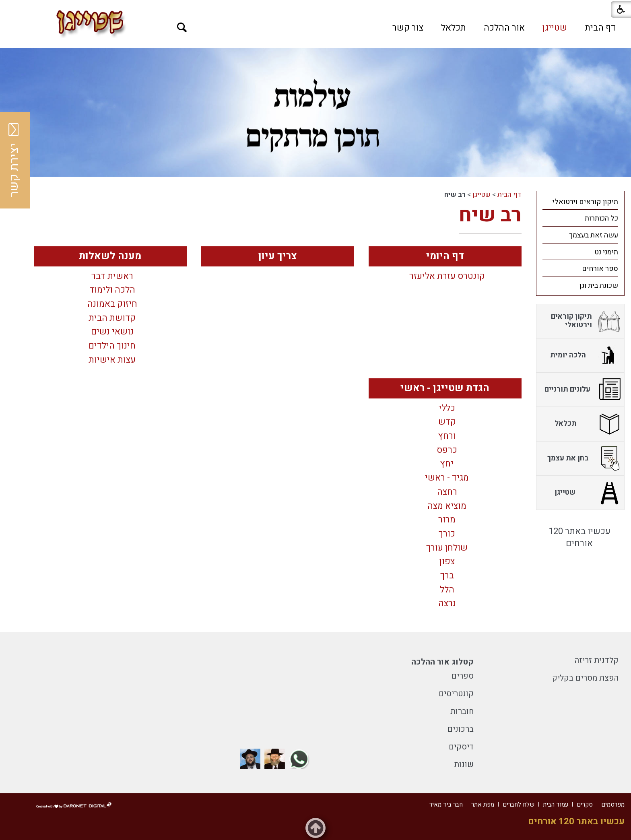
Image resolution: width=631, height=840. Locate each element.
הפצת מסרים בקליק (585, 678)
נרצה (447, 604)
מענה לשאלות (110, 256)
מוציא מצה (447, 506)
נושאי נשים (112, 332)
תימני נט (606, 252)
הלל (447, 590)
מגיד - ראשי (447, 478)
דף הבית (600, 28)
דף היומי (445, 256)
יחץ (447, 464)
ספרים (463, 676)
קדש (447, 422)
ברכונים (461, 729)
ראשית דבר (112, 277)
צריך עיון (278, 256)
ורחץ (447, 436)
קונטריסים (456, 694)
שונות (464, 765)
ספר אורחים (600, 269)
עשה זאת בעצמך (594, 235)
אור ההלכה (504, 28)
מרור (447, 520)
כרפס (447, 450)
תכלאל (454, 28)
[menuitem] (600, 28)
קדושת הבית (112, 318)
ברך (447, 576)
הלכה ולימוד (112, 290)
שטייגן (555, 28)
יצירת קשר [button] (14, 160)
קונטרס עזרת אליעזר (447, 277)
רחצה (447, 492)
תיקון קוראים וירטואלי (585, 202)
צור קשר (408, 28)
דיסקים (461, 747)
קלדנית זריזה (597, 660)
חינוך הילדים (112, 346)
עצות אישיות (112, 360)
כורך (447, 534)
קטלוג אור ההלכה (442, 662)
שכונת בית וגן (599, 286)
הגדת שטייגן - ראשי (445, 388)
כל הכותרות (601, 218)
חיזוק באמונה (112, 304)
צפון (447, 562)
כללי (447, 409)
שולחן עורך (447, 548)
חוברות (462, 711)
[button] (182, 28)
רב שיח (490, 215)
